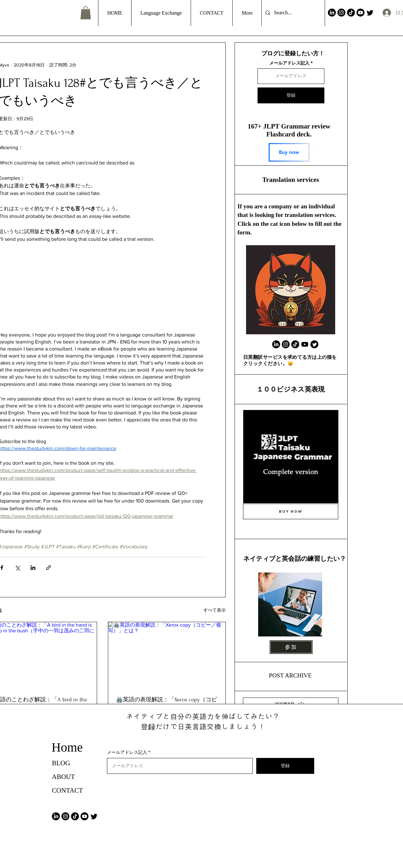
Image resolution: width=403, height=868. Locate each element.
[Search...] (293, 13)
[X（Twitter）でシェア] (17, 568)
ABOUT (63, 777)
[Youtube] (361, 13)
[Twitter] (370, 13)
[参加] (291, 647)
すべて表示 (215, 610)
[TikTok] (351, 13)
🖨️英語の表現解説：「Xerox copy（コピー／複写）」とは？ (166, 703)
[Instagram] (341, 13)
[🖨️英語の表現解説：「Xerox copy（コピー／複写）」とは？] (167, 655)
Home (67, 747)
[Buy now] (289, 152)
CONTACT (67, 790)
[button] (86, 13)
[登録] (291, 95)
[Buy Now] (291, 511)
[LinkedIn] (332, 13)
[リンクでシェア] (49, 568)
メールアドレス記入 (289, 63)
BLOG (61, 763)
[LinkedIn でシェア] (33, 568)
